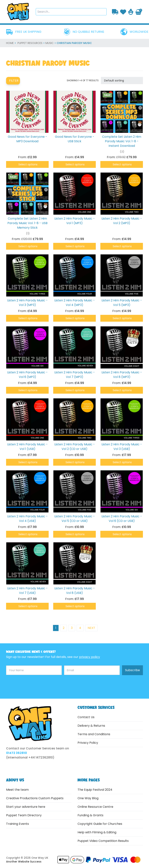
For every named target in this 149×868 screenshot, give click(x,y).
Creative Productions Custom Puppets (35, 798)
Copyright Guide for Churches (100, 824)
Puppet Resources (30, 43)
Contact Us (86, 717)
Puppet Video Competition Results (103, 841)
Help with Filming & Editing (97, 832)
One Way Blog (88, 798)
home (10, 43)
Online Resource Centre (95, 807)
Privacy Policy (88, 743)
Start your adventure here (26, 807)
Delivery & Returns (91, 726)
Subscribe (132, 670)
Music (50, 43)
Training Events (17, 824)
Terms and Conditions (94, 734)
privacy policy (90, 657)
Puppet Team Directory (24, 815)
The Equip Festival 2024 (95, 790)
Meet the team (17, 790)
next (91, 628)
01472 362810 (17, 753)
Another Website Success (24, 862)
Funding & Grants (90, 815)
